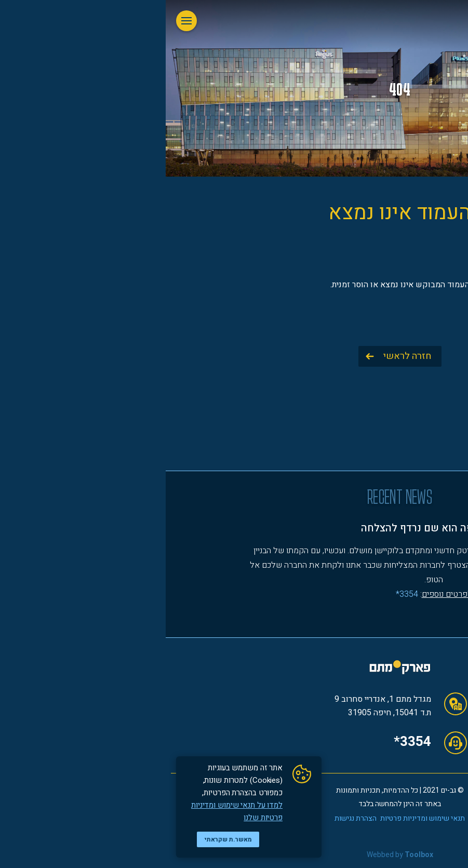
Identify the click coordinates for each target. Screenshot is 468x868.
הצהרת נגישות (190, 818)
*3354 (247, 742)
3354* (241, 594)
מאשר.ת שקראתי (63, 839)
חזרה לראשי (242, 356)
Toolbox (253, 855)
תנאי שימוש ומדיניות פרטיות (257, 818)
